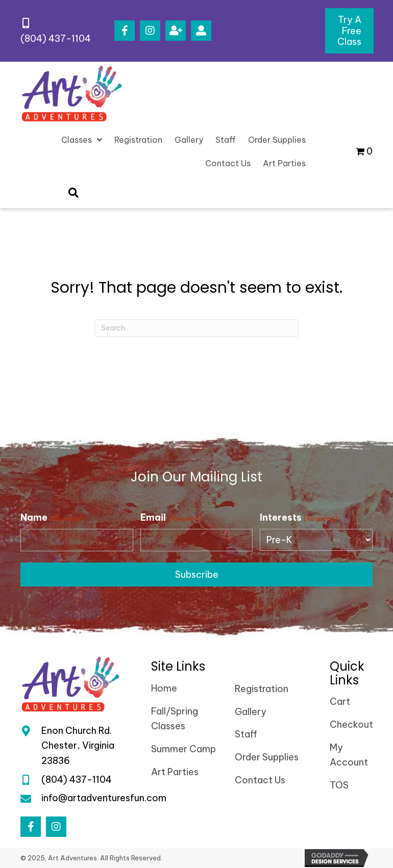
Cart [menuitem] (340, 701)
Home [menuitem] (164, 688)
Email (171, 518)
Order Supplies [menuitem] (267, 757)
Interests (298, 518)
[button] (125, 31)
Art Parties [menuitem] (175, 772)
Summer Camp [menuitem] (183, 749)
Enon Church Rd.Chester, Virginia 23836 (78, 746)
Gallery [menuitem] (251, 712)
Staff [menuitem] (246, 734)
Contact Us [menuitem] (260, 780)
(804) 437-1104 (56, 39)
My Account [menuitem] (349, 755)
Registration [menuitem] (262, 689)
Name (52, 518)
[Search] (196, 328)
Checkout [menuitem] (351, 724)
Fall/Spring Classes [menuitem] (175, 719)
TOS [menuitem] (339, 785)
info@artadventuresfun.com (104, 798)
